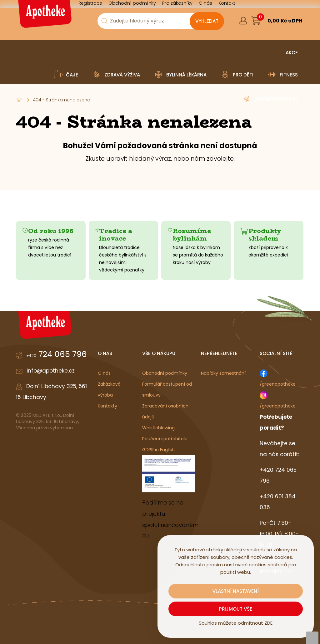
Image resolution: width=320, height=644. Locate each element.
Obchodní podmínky (165, 373)
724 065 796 (57, 354)
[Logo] (44, 16)
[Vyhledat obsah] (207, 21)
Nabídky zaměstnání (223, 373)
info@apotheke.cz (51, 371)
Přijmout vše (236, 609)
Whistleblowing (158, 428)
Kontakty (107, 406)
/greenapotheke (278, 384)
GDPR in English (158, 450)
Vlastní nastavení (236, 591)
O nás (104, 373)
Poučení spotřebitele (165, 439)
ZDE (268, 623)
